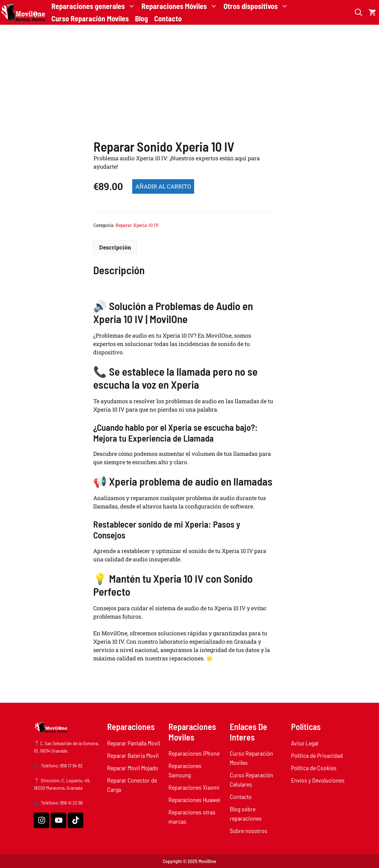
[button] (359, 12)
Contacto (168, 18)
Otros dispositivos (257, 6)
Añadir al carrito (163, 186)
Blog (142, 18)
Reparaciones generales (95, 6)
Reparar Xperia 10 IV (137, 225)
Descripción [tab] (115, 247)
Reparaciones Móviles (181, 6)
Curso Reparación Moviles (90, 18)
